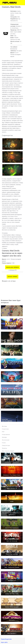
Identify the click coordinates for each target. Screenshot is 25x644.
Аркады (4, 437)
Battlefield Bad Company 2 (12, 462)
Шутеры (5, 426)
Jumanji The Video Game (12, 594)
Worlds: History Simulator (12, 607)
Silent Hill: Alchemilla (12, 541)
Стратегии (5, 429)
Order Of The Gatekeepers (12, 528)
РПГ (3, 432)
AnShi (12, 501)
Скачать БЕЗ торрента (12, 267)
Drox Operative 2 (12, 633)
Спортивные (6, 435)
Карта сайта (4, 642)
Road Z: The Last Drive (12, 554)
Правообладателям (6, 639)
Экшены (5, 448)
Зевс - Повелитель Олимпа (12, 567)
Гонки (4, 443)
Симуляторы (6, 445)
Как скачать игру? (8, 451)
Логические (6, 440)
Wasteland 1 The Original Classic (12, 475)
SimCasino (12, 620)
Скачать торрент (12, 277)
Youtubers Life (12, 581)
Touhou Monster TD (12, 488)
